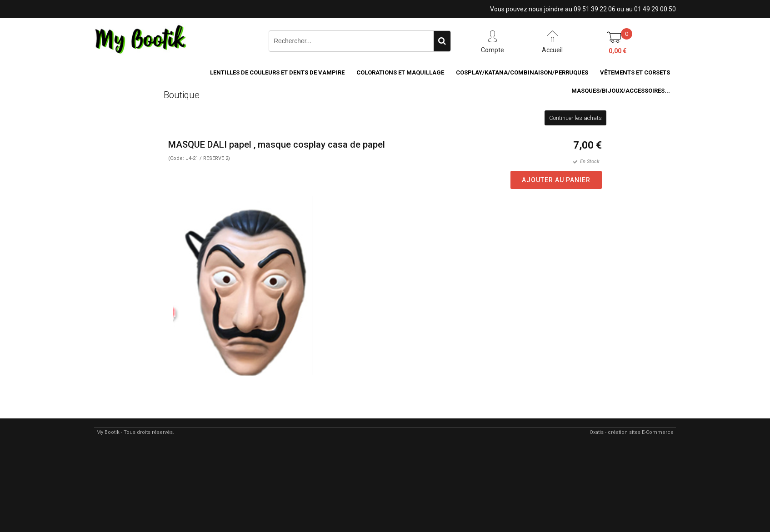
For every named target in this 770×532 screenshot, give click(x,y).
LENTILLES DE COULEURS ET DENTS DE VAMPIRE (277, 72)
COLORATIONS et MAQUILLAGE (400, 72)
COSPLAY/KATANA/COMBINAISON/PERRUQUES (522, 72)
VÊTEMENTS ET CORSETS (635, 72)
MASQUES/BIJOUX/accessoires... (621, 91)
